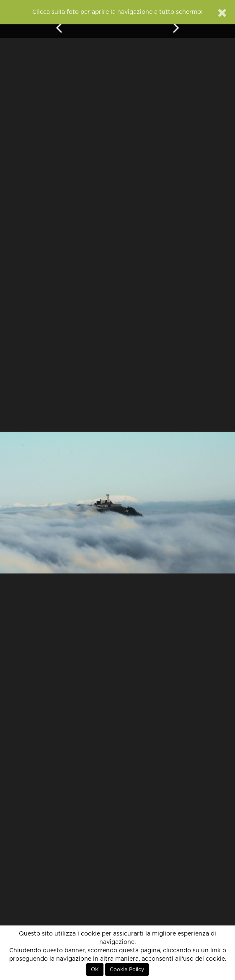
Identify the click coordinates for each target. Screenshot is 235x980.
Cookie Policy (127, 970)
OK (95, 970)
